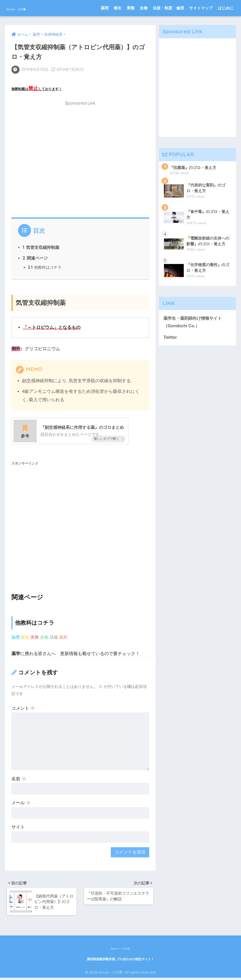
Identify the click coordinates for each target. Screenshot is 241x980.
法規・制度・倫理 (168, 8)
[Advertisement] (80, 161)
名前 (19, 779)
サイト (18, 828)
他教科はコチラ (45, 267)
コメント (23, 709)
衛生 (118, 8)
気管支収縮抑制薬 (41, 246)
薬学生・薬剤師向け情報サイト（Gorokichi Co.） (194, 323)
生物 (144, 8)
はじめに (226, 8)
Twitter (170, 338)
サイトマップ (201, 8)
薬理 (105, 8)
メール (21, 803)
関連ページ (35, 257)
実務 (131, 8)
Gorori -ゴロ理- (29, 8)
